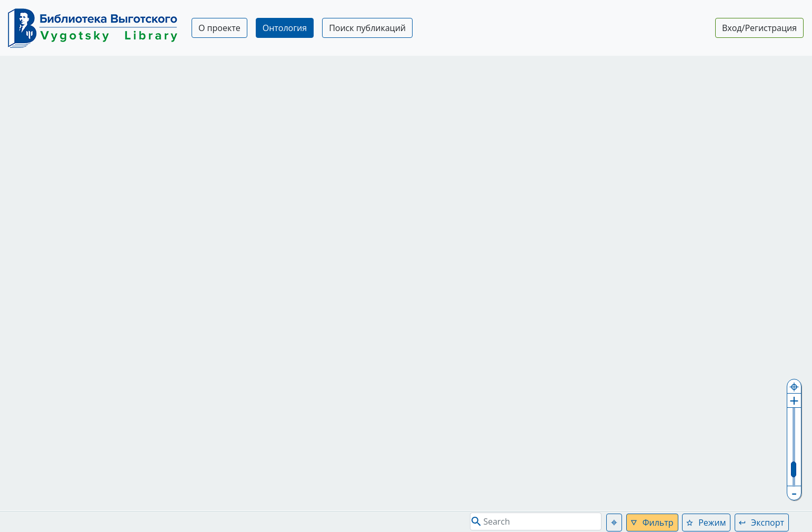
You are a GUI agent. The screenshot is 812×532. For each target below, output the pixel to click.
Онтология (285, 28)
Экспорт (768, 523)
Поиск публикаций (367, 28)
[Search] (536, 521)
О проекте (219, 28)
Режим (712, 523)
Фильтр (658, 523)
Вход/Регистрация (759, 28)
